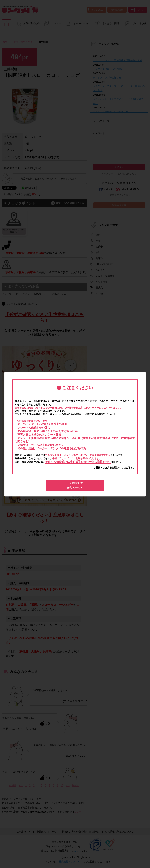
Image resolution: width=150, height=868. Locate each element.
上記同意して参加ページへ (75, 485)
